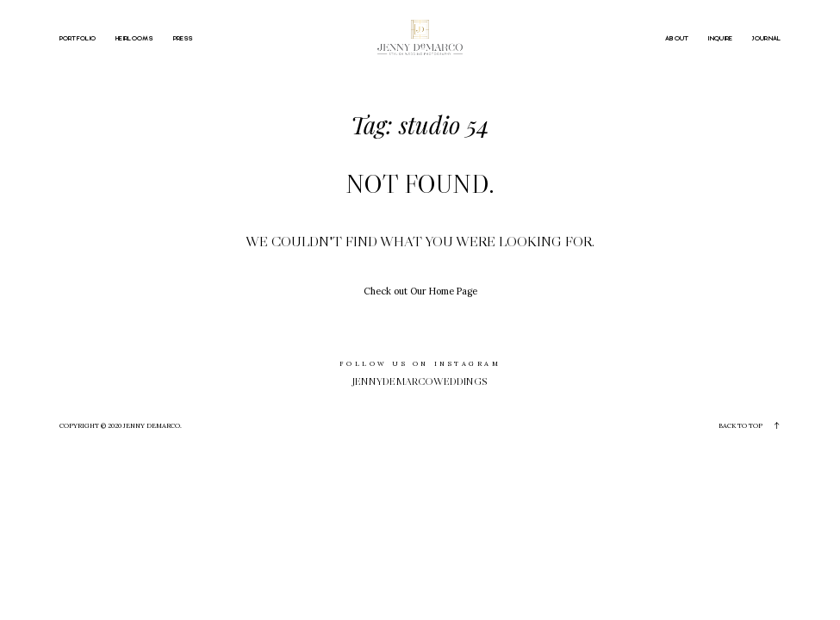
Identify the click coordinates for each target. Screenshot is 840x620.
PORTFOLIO (78, 39)
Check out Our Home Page (420, 291)
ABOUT (677, 39)
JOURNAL (766, 39)
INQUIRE (720, 39)
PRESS (184, 39)
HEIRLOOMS (134, 39)
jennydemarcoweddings (420, 381)
